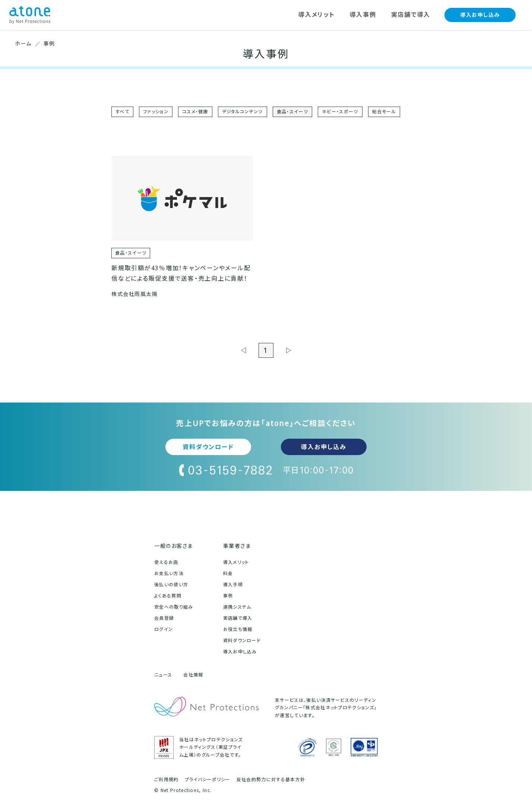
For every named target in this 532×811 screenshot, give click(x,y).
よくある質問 (168, 596)
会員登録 (164, 618)
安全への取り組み (174, 607)
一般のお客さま (174, 546)
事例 (228, 596)
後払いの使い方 (171, 585)
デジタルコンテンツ (243, 112)
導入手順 (233, 585)
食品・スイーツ (292, 112)
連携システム (237, 607)
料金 (228, 573)
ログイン (164, 629)
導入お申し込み (480, 15)
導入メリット (236, 562)
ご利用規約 (167, 780)
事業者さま (237, 546)
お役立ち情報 (238, 629)
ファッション (156, 112)
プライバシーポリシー (208, 780)
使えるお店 (166, 562)
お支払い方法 (169, 573)
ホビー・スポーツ (340, 112)
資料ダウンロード (208, 447)
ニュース (163, 675)
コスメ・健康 (195, 112)
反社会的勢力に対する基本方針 (271, 780)
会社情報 (193, 675)
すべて (122, 112)
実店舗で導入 (238, 618)
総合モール (384, 112)
